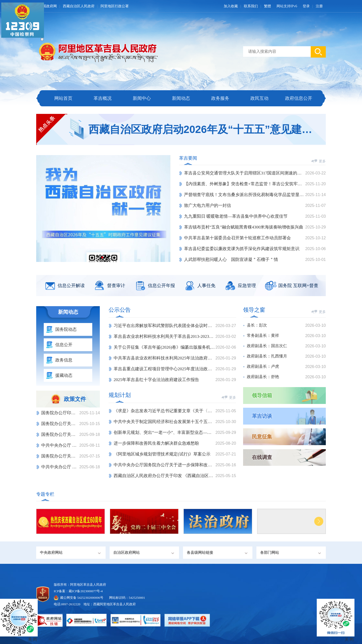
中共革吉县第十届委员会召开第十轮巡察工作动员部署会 (237, 238)
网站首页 (63, 98)
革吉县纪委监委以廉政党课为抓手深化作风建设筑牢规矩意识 (242, 249)
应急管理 (247, 286)
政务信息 (64, 360)
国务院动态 (66, 329)
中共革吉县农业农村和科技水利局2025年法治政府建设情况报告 (165, 358)
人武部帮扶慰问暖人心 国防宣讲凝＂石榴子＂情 (231, 260)
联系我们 (251, 6)
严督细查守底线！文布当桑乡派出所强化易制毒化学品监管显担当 (245, 195)
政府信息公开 (299, 98)
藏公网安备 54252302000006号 (82, 598)
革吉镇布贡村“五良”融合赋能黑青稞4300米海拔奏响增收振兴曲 (244, 227)
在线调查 (262, 457)
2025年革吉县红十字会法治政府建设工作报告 (156, 380)
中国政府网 (48, 6)
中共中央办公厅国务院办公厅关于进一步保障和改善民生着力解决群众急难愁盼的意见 (165, 465)
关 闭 (349, 639)
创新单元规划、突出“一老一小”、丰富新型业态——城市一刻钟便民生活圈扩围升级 (165, 432)
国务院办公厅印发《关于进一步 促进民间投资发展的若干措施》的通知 (60, 413)
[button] (102, 257)
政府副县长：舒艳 (263, 377)
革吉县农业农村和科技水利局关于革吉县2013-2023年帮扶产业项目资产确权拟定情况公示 (165, 336)
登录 (306, 6)
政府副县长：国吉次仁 (267, 346)
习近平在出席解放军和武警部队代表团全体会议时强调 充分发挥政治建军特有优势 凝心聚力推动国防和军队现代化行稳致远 (165, 326)
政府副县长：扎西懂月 (267, 356)
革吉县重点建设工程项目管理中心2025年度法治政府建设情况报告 (165, 369)
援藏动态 (64, 375)
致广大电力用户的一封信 (208, 205)
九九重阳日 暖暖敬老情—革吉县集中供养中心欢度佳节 (236, 216)
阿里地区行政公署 (115, 6)
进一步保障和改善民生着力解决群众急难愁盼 (156, 443)
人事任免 (206, 286)
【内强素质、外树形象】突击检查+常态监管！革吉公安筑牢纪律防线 (245, 184)
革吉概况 (103, 98)
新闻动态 (181, 98)
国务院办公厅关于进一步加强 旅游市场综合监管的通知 (60, 434)
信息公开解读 (71, 286)
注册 (319, 6)
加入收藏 (231, 6)
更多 (322, 161)
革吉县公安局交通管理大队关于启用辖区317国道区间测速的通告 (245, 173)
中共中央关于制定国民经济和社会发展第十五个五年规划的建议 (165, 422)
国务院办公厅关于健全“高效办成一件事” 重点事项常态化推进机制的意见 (60, 456)
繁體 (267, 6)
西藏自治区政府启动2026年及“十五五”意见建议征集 (201, 129)
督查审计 (116, 286)
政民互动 (259, 98)
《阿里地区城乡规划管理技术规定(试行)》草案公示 (162, 454)
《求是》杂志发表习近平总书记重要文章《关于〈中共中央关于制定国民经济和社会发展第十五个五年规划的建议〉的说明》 (165, 411)
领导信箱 (262, 395)
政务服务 (220, 98)
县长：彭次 (257, 325)
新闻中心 (142, 98)
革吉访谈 (262, 416)
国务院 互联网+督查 (298, 286)
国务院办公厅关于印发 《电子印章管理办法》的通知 (60, 424)
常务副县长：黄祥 (263, 335)
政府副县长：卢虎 (263, 366)
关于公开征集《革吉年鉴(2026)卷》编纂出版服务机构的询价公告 (165, 347)
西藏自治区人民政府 (79, 6)
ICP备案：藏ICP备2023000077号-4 (78, 591)
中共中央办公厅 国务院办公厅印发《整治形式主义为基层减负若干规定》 (60, 445)
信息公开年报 (161, 286)
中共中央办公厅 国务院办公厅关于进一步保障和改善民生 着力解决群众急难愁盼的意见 (60, 467)
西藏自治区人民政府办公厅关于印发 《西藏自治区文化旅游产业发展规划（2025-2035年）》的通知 (165, 476)
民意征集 (262, 437)
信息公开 (64, 345)
